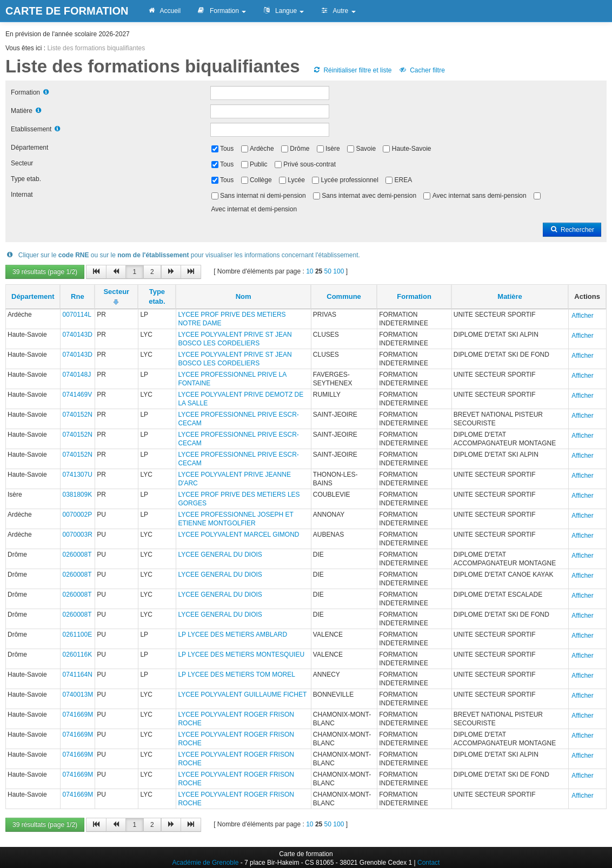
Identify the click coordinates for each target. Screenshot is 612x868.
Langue (283, 11)
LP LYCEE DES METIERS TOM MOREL (237, 675)
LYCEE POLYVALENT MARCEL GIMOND (238, 535)
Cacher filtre (422, 70)
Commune (344, 296)
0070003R (77, 535)
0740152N (77, 415)
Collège (261, 180)
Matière (22, 111)
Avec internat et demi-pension (254, 209)
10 (310, 271)
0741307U (77, 475)
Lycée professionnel (350, 180)
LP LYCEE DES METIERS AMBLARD (232, 635)
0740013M (78, 695)
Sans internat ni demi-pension (263, 196)
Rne (78, 296)
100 (338, 271)
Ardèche (262, 149)
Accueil (164, 11)
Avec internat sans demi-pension (480, 196)
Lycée (296, 180)
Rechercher (572, 230)
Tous (227, 149)
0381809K (77, 495)
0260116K (77, 655)
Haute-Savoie (412, 149)
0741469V (77, 395)
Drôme (300, 149)
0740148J (76, 375)
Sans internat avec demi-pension (369, 196)
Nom (244, 296)
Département (29, 148)
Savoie (366, 149)
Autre (338, 11)
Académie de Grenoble (206, 863)
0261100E (77, 635)
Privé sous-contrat (310, 164)
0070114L (76, 315)
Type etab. (26, 179)
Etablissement (31, 129)
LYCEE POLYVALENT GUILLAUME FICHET (242, 695)
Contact (428, 863)
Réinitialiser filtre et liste (352, 70)
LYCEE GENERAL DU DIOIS (220, 555)
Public (259, 164)
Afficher (582, 316)
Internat (22, 195)
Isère (333, 149)
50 (328, 271)
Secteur (22, 163)
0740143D (77, 335)
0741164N (77, 675)
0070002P (77, 515)
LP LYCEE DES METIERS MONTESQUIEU (241, 655)
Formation (221, 11)
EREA (404, 180)
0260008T (77, 555)
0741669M (78, 715)
